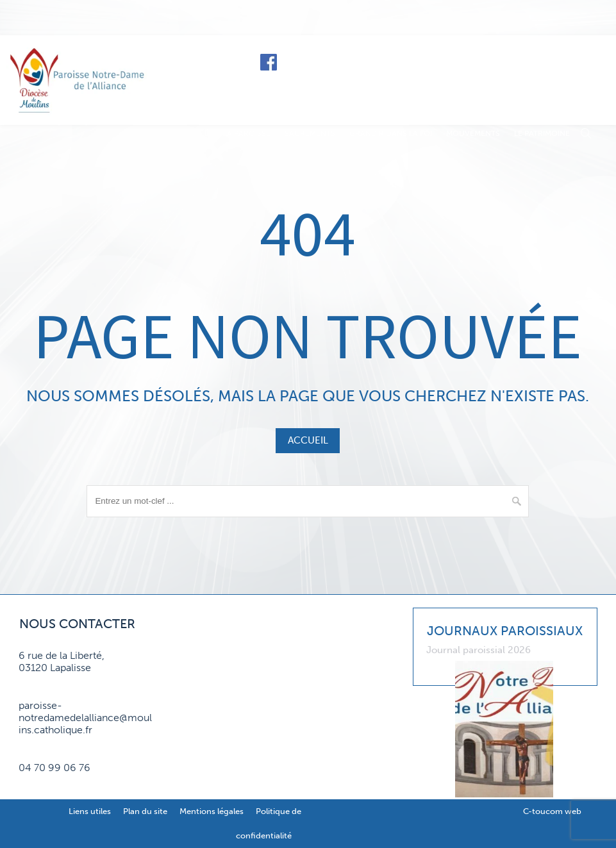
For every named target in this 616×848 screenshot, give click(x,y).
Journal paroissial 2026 (479, 650)
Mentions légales (212, 811)
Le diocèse (459, 62)
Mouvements (473, 133)
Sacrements (310, 133)
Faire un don (553, 62)
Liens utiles (90, 811)
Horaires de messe (354, 62)
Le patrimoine (542, 133)
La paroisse (247, 133)
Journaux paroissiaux (505, 631)
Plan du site (145, 811)
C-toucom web (552, 811)
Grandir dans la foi (391, 133)
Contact (561, 91)
